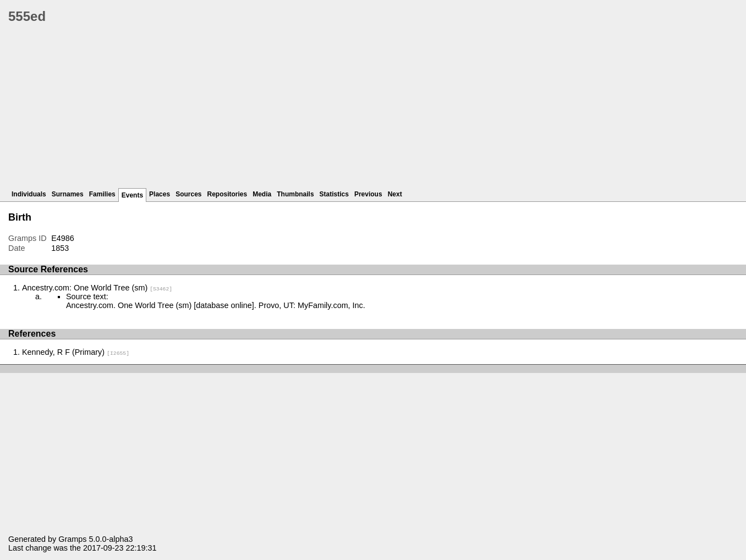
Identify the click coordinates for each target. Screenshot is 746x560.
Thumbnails (295, 194)
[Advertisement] (338, 110)
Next (395, 194)
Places (160, 194)
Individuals (29, 194)
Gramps (72, 539)
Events (132, 195)
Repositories (227, 194)
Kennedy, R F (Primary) (76, 352)
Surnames (68, 194)
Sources (188, 194)
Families (102, 194)
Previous (368, 194)
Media (262, 194)
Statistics (334, 194)
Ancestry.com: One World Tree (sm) (97, 288)
